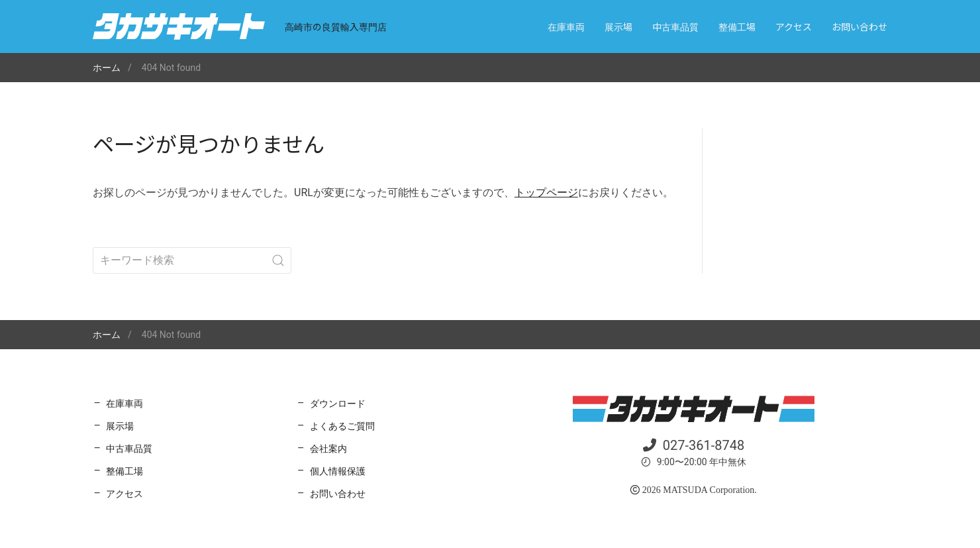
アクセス (794, 27)
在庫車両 (566, 27)
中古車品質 (675, 27)
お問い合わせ (859, 27)
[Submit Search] (278, 260)
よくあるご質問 (342, 426)
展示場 (618, 27)
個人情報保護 (338, 471)
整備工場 (737, 27)
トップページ (546, 192)
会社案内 (328, 449)
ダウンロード (338, 404)
